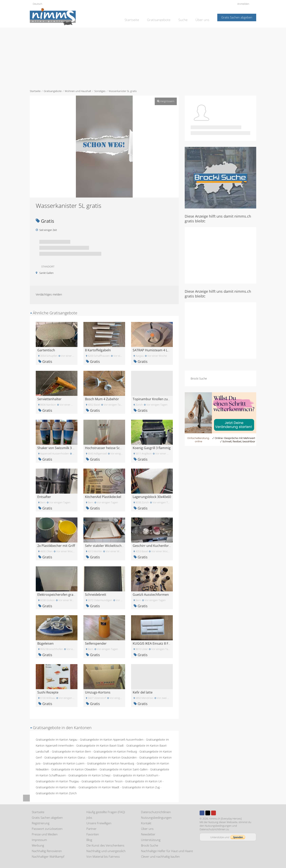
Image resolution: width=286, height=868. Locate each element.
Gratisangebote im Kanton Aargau (57, 740)
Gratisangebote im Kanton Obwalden (74, 769)
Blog (89, 840)
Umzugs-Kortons (98, 692)
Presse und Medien (45, 834)
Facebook (202, 813)
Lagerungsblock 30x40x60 (152, 497)
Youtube (214, 813)
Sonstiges (100, 91)
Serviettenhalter (49, 399)
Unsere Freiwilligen (99, 823)
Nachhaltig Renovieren (47, 851)
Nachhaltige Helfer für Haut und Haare (167, 851)
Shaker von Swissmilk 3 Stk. (58, 448)
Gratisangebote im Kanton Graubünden (112, 757)
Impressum (39, 840)
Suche (185, 17)
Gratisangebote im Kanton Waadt (99, 787)
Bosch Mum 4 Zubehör (102, 399)
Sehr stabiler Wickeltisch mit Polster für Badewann (123, 546)
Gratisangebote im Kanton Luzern (64, 763)
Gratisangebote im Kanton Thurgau (57, 781)
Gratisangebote (162, 17)
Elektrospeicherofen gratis (57, 595)
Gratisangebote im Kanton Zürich (56, 793)
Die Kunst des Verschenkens (105, 845)
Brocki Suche (199, 378)
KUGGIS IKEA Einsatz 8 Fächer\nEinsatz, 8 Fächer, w (171, 643)
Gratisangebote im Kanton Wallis (56, 787)
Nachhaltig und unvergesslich (106, 851)
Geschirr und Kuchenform (152, 546)
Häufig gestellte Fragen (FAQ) (106, 812)
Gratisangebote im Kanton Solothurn (136, 775)
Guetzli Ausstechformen (151, 595)
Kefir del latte (143, 692)
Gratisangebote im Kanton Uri (143, 781)
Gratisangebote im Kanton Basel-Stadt (100, 745)
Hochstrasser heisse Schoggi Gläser (112, 448)
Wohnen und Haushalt (78, 91)
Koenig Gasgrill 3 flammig (152, 448)
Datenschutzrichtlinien (156, 812)
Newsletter (148, 834)
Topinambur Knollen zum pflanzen (159, 399)
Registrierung (41, 823)
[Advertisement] (143, 57)
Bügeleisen (45, 643)
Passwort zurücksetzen (47, 829)
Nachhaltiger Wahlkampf (48, 856)
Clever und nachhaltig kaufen (160, 856)
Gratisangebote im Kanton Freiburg (115, 751)
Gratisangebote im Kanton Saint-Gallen (124, 769)
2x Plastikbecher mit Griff (56, 546)
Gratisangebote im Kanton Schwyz (89, 775)
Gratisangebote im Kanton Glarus (65, 757)
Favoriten (93, 834)
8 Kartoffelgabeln (98, 350)
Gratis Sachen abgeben (237, 17)
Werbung (38, 845)
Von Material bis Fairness (103, 856)
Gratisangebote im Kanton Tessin (102, 781)
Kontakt (146, 823)
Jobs (89, 818)
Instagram (219, 813)
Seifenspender (96, 643)
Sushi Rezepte (48, 692)
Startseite (138, 17)
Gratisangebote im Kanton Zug (141, 787)
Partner (91, 829)
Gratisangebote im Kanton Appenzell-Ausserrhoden (112, 740)
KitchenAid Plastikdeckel (103, 497)
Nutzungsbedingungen (156, 818)
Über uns (203, 17)
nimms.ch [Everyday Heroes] (225, 819)
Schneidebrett (96, 595)
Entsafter (44, 497)
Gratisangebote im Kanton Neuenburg (111, 763)
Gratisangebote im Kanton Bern (71, 751)
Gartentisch (46, 350)
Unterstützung (151, 840)
